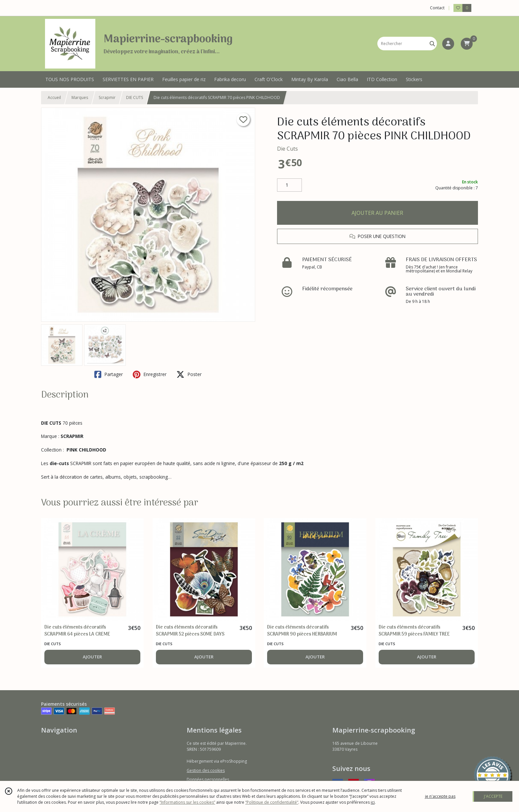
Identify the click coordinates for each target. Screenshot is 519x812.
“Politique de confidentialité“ (272, 802)
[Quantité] (289, 185)
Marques (80, 97)
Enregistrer (150, 374)
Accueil (54, 97)
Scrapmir (107, 97)
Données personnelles (208, 779)
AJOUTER (92, 657)
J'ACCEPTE (493, 796)
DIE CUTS (135, 97)
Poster (189, 374)
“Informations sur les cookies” (187, 802)
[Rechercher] (432, 44)
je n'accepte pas (440, 796)
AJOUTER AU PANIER (377, 213)
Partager (109, 374)
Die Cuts (287, 149)
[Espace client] (448, 44)
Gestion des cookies (206, 770)
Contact (437, 8)
